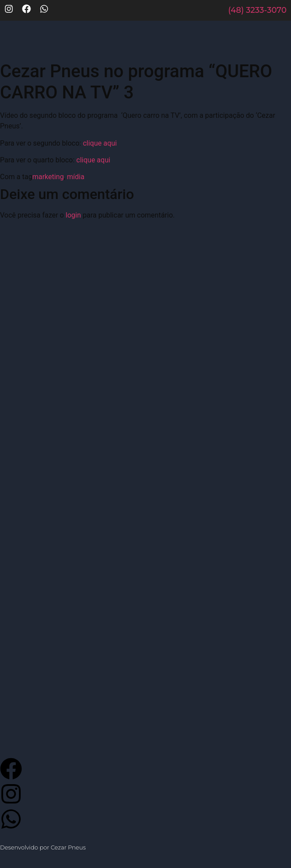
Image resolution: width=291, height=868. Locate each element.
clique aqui (100, 143)
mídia (76, 177)
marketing (48, 177)
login (73, 215)
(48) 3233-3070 (257, 10)
